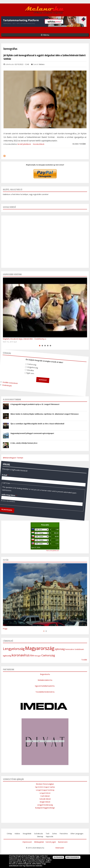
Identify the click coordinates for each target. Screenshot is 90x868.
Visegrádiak (27, 834)
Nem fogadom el (73, 857)
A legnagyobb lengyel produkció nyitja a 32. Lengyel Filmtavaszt (35, 404)
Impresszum (27, 842)
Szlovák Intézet (45, 799)
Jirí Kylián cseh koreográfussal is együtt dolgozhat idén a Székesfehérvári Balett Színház (45, 57)
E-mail (4, 469)
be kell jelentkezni (24, 144)
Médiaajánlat (39, 842)
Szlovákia (28, 368)
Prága (5, 629)
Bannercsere (63, 842)
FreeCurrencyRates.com (52, 551)
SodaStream (79, 649)
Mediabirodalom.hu (45, 680)
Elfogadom (58, 857)
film (32, 656)
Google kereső (9, 207)
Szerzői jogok (51, 842)
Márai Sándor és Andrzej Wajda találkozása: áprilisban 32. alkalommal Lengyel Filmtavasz (45, 414)
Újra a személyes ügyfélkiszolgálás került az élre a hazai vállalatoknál (37, 424)
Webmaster (60, 848)
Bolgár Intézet (45, 802)
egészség (7, 656)
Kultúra (17, 834)
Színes (55, 834)
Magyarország (40, 648)
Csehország (30, 362)
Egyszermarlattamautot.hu (45, 686)
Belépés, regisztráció (13, 190)
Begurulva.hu (45, 674)
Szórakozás (38, 834)
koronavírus (21, 655)
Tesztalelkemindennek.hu (45, 692)
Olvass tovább (79, 144)
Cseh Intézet (45, 796)
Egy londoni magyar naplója (45, 787)
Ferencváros (70, 649)
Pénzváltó (45, 525)
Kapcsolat (50, 836)
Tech (48, 834)
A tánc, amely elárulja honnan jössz (24, 443)
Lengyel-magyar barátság (45, 790)
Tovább (84, 660)
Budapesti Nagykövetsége (45, 808)
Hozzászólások (39, 144)
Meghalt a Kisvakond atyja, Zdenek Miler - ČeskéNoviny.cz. (25, 339)
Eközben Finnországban (45, 784)
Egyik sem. (28, 371)
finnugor (38, 656)
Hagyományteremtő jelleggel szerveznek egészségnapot (32, 433)
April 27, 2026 (36, 548)
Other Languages (77, 834)
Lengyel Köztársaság (45, 805)
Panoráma (64, 834)
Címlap (9, 834)
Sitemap (40, 836)
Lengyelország (30, 365)
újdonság (60, 649)
